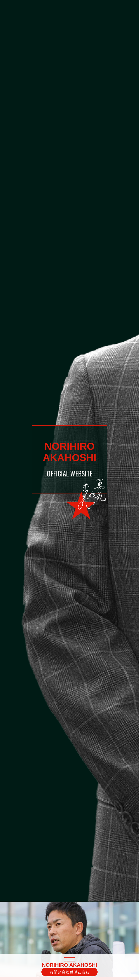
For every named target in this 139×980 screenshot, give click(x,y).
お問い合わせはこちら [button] (69, 972)
